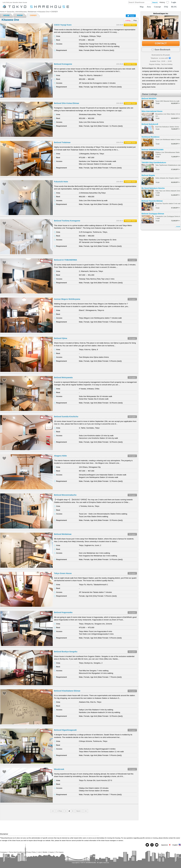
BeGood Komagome (63, 64)
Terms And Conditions (17, 852)
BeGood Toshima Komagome (67, 221)
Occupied (132, 260)
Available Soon (130, 25)
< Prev (60, 811)
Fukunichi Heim (61, 182)
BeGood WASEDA (149, 98)
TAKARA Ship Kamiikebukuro (154, 162)
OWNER (33, 15)
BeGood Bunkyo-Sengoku (66, 652)
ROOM (20, 15)
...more (178, 227)
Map (142, 7)
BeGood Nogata (148, 175)
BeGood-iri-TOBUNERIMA (66, 260)
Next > (79, 811)
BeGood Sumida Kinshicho (66, 417)
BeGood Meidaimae (63, 534)
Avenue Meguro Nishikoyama (67, 299)
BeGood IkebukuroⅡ (150, 124)
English (177, 845)
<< (53, 811)
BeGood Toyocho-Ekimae (152, 201)
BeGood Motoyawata (63, 377)
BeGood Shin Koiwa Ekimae (67, 103)
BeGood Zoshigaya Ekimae (153, 214)
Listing (128, 20)
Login (174, 2)
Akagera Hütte (60, 456)
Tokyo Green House (63, 573)
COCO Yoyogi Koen (63, 25)
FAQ (166, 7)
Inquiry (52, 852)
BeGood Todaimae (62, 142)
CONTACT (161, 43)
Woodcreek (59, 769)
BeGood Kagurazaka (63, 612)
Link (39, 852)
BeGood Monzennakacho (65, 495)
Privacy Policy (31, 852)
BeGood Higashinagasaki (65, 730)
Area (149, 7)
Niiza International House (152, 111)
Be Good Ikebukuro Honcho (153, 188)
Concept (157, 7)
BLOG (174, 7)
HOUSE (6, 15)
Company (4, 852)
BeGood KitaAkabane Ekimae (67, 691)
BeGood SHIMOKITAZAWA (153, 150)
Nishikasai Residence (150, 137)
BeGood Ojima (61, 338)
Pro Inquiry (60, 852)
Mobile (45, 852)
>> (86, 811)
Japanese (166, 845)
